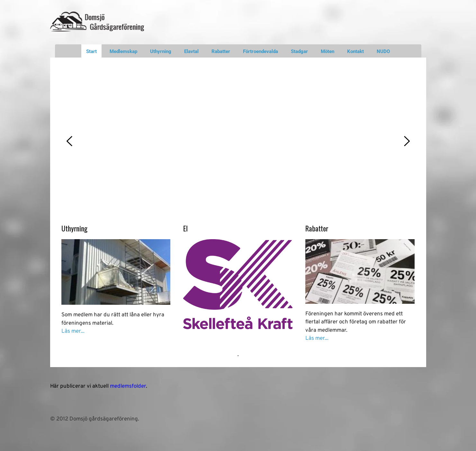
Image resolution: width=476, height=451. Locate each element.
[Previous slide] (70, 141)
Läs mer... (73, 331)
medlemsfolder (128, 386)
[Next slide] (407, 141)
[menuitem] (91, 51)
